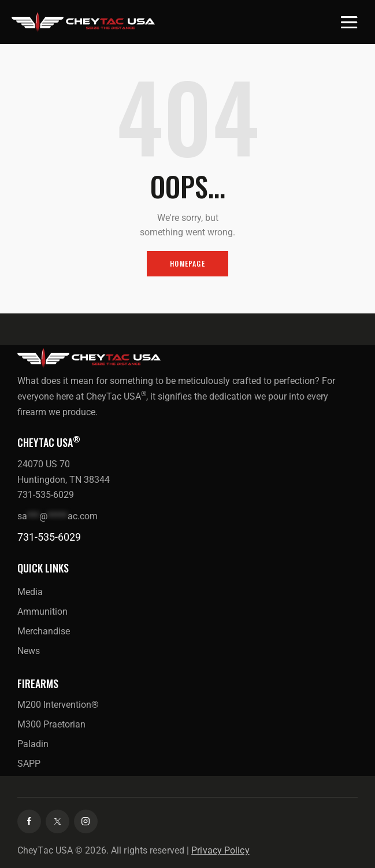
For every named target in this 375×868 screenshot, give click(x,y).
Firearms (38, 684)
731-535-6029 (49, 537)
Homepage (188, 263)
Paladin (33, 744)
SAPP (29, 764)
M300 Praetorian (51, 724)
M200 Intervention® (58, 705)
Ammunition (42, 612)
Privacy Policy (220, 850)
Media (30, 592)
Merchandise (44, 631)
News (29, 651)
